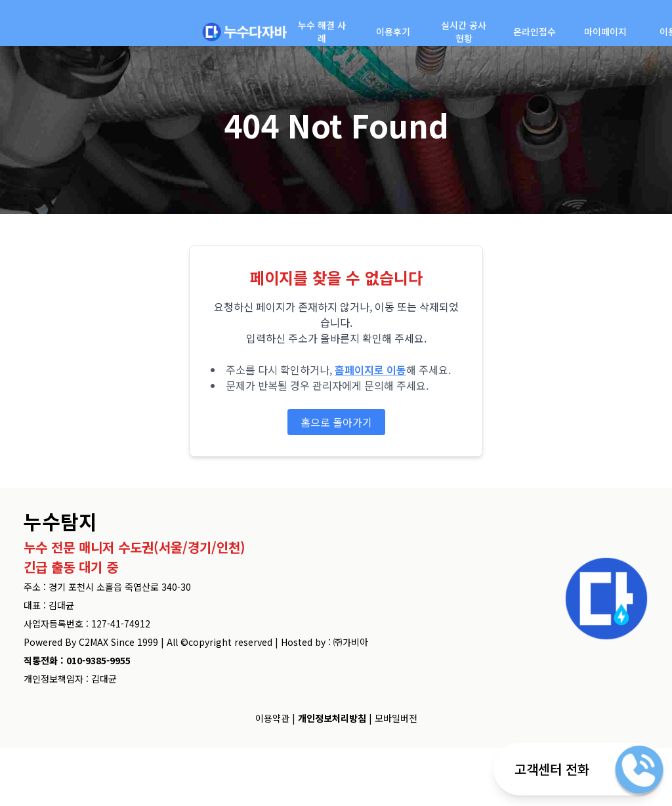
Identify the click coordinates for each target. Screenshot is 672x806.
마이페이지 (605, 32)
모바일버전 (396, 718)
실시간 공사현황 (464, 32)
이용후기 (393, 32)
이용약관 (272, 718)
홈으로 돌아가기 (336, 422)
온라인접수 (535, 32)
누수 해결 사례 (322, 32)
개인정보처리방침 (332, 718)
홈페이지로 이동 (370, 370)
